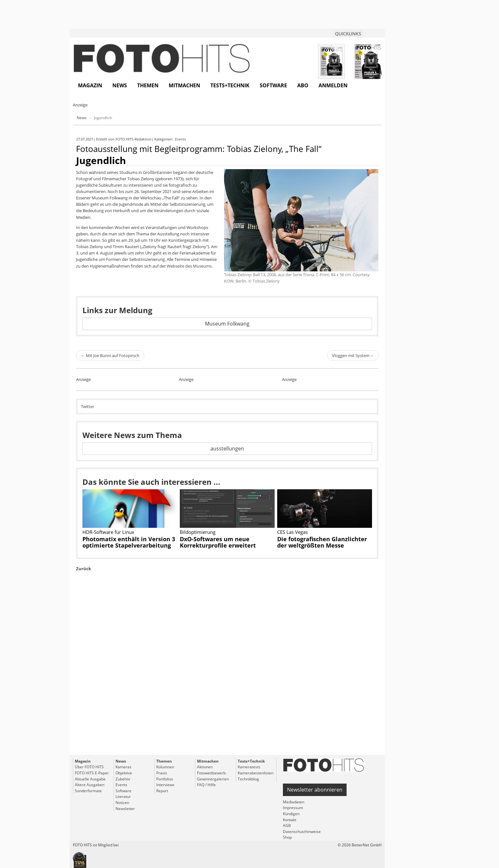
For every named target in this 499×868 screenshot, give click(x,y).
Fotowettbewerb (211, 773)
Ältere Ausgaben (90, 785)
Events (181, 139)
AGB (287, 825)
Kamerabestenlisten (256, 773)
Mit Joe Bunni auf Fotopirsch (110, 355)
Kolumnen (165, 767)
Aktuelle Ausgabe (90, 779)
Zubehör (123, 779)
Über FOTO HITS (89, 767)
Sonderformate (88, 791)
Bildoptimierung (198, 532)
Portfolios (165, 779)
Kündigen (291, 814)
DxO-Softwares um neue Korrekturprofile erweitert (218, 542)
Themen (148, 85)
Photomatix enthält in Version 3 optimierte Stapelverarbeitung (129, 542)
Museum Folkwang (227, 324)
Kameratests (249, 767)
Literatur (123, 796)
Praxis (162, 773)
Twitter (88, 406)
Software (273, 85)
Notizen (122, 803)
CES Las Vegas (292, 532)
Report (162, 791)
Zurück (84, 569)
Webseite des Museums (189, 266)
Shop (287, 837)
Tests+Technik (230, 85)
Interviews (165, 785)
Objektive (124, 773)
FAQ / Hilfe (206, 785)
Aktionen (205, 767)
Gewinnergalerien (213, 779)
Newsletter (125, 809)
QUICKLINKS (348, 34)
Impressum (293, 808)
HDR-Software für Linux (108, 532)
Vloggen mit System (353, 355)
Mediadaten (294, 802)
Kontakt (290, 820)
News (120, 85)
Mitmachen (184, 85)
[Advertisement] (227, 678)
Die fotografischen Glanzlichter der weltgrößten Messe (322, 542)
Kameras (123, 767)
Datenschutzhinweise (302, 832)
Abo (303, 85)
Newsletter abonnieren (315, 790)
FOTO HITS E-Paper (92, 773)
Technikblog (248, 779)
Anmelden (333, 85)
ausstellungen (227, 448)
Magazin (90, 85)
